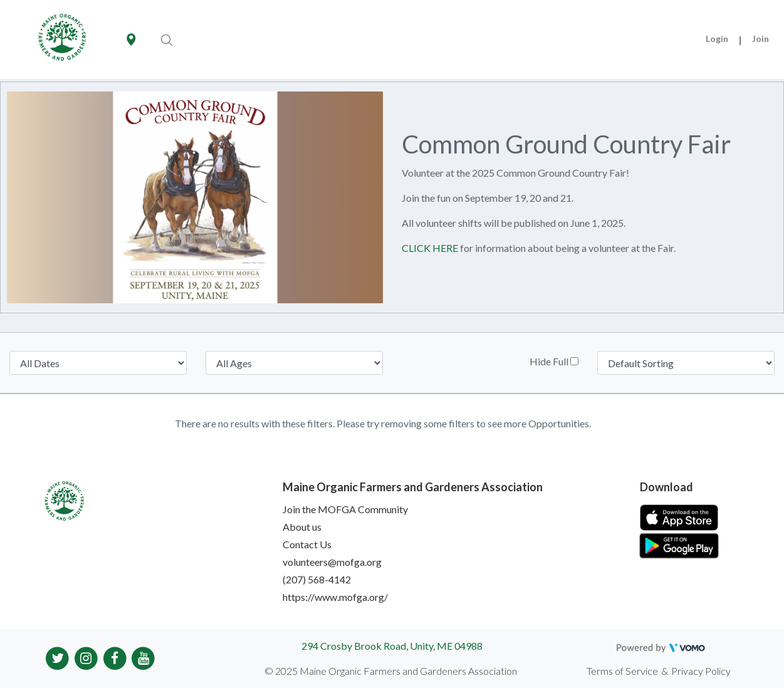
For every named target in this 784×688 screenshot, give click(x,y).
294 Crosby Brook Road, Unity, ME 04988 (392, 646)
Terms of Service (622, 671)
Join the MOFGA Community (345, 509)
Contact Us (307, 544)
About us (302, 527)
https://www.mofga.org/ (335, 597)
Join (760, 39)
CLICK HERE (430, 248)
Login (717, 39)
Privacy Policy (701, 671)
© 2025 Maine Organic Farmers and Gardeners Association (391, 671)
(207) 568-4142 (317, 579)
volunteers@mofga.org (332, 562)
